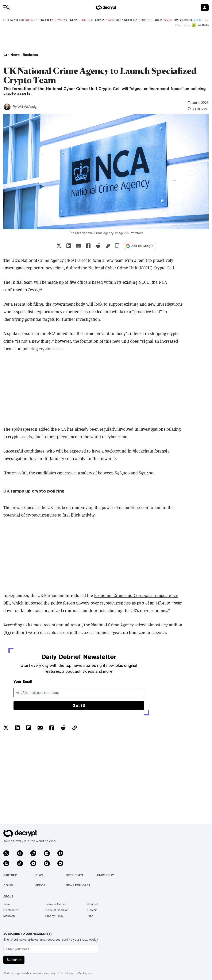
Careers (92, 910)
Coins (8, 885)
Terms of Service (56, 904)
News (39, 875)
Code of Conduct (57, 910)
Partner (10, 875)
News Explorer (78, 885)
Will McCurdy (27, 107)
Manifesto (9, 916)
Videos (40, 885)
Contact (93, 904)
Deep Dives (74, 875)
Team (7, 904)
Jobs (90, 916)
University (105, 875)
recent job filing (29, 304)
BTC (6, 20)
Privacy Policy (54, 916)
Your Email (23, 682)
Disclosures (11, 910)
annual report (69, 625)
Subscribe (14, 960)
